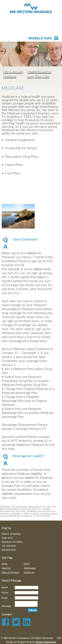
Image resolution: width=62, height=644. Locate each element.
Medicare (10, 77)
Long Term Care (38, 77)
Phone (5, 593)
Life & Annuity (13, 72)
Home (5, 564)
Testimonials (30, 568)
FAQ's (27, 564)
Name (5, 587)
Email (5, 598)
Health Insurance (39, 72)
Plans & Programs (10, 572)
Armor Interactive (46, 642)
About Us (6, 568)
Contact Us (29, 572)
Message (6, 607)
